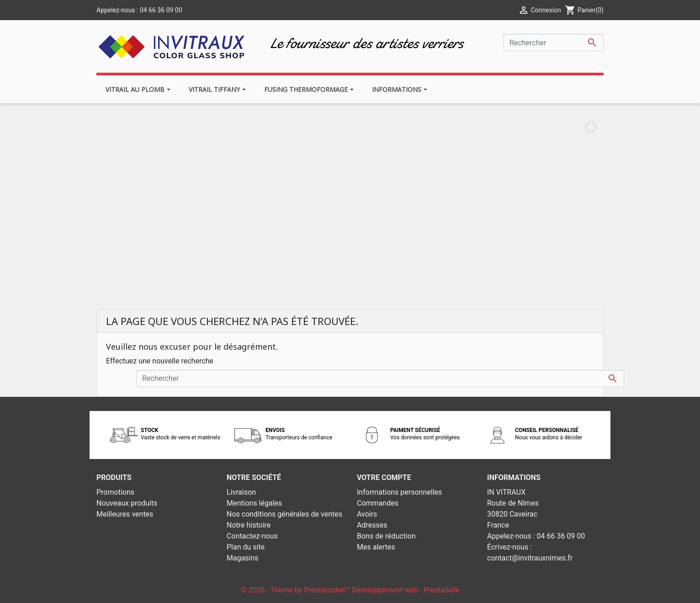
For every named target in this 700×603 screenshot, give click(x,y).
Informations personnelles (399, 492)
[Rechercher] (554, 43)
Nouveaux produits (127, 503)
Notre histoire (249, 525)
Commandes (378, 503)
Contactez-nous (252, 536)
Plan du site (246, 547)
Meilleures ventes (125, 514)
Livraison (241, 492)
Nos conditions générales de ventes (284, 514)
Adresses (372, 525)
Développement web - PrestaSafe (406, 590)
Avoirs (367, 514)
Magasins (243, 558)
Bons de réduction (386, 536)
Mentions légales (254, 503)
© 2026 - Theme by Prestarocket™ (296, 590)
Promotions (115, 492)
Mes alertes (376, 547)
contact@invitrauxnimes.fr (530, 558)
